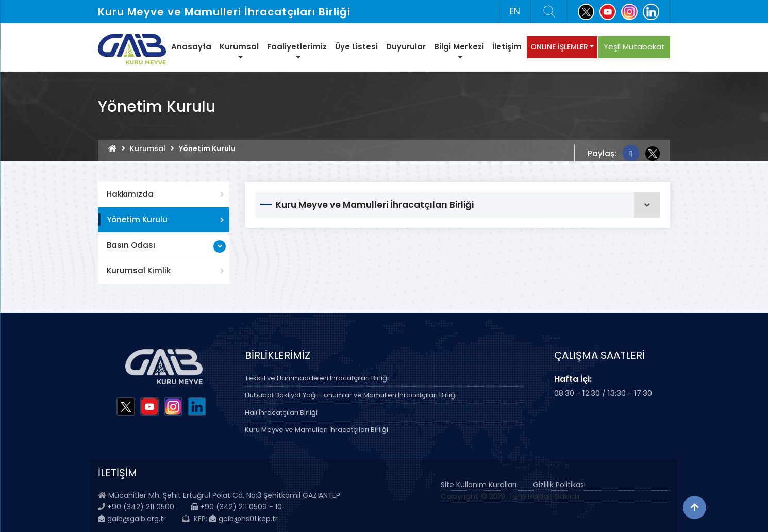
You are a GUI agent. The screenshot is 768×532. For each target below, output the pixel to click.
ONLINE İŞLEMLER (559, 47)
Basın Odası (131, 245)
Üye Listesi (356, 47)
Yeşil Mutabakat (634, 47)
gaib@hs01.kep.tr (244, 519)
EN (515, 11)
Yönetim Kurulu (137, 219)
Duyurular (406, 47)
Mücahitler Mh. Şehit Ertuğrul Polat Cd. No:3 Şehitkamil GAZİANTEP (224, 495)
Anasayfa (191, 47)
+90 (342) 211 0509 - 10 (236, 507)
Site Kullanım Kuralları (479, 485)
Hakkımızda (130, 194)
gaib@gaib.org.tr (132, 519)
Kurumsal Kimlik (139, 270)
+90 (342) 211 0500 (141, 507)
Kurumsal (239, 51)
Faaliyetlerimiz (297, 51)
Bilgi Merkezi (459, 51)
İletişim (507, 47)
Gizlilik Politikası (559, 485)
